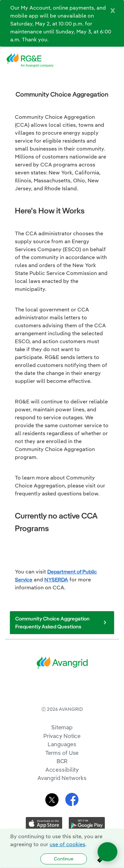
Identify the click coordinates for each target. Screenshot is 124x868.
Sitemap (62, 754)
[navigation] (114, 60)
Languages (62, 771)
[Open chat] (107, 852)
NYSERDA (56, 579)
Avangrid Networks (62, 805)
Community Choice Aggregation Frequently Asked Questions (62, 622)
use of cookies (67, 844)
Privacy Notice (62, 763)
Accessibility (62, 797)
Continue (64, 859)
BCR (62, 788)
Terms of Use (62, 780)
